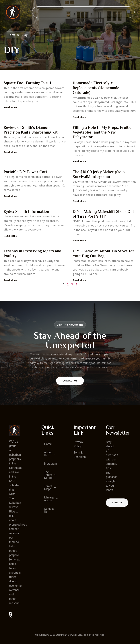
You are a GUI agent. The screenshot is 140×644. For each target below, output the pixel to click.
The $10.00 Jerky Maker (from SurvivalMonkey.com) (99, 175)
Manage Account (48, 499)
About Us (48, 454)
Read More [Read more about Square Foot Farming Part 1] (10, 107)
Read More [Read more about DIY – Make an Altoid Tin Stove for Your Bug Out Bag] (79, 280)
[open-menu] (128, 12)
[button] (47, 454)
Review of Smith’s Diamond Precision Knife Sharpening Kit (31, 130)
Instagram (48, 464)
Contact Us (70, 381)
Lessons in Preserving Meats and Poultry (32, 254)
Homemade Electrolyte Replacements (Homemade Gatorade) (96, 88)
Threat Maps (48, 488)
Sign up (117, 503)
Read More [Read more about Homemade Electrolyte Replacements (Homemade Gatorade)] (79, 117)
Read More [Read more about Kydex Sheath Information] (10, 236)
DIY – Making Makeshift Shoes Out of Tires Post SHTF (103, 214)
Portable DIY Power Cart (25, 172)
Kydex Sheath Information (26, 212)
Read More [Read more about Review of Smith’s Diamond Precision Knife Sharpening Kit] (10, 152)
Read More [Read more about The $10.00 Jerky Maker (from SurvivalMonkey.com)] (79, 201)
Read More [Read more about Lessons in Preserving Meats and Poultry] (10, 280)
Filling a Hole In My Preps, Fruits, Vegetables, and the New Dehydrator (102, 133)
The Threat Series (48, 475)
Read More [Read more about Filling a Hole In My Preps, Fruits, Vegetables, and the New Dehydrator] (79, 161)
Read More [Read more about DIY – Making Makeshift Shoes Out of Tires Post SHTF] (79, 241)
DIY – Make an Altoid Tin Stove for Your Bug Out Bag (103, 254)
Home (48, 444)
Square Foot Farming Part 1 (27, 83)
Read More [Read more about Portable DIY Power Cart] (10, 196)
